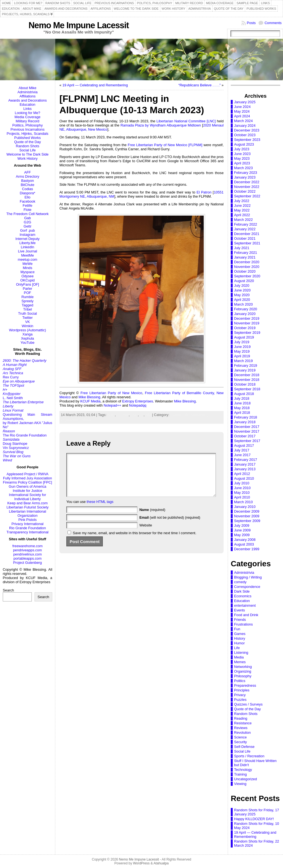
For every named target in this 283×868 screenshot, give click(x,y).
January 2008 (245, 540)
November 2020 (247, 267)
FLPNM (123, 415)
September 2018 (247, 389)
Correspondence (247, 587)
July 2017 (242, 450)
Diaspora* (27, 193)
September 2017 (247, 441)
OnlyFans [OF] (27, 284)
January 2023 (245, 177)
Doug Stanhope (15, 444)
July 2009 (242, 525)
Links (28, 109)
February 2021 (246, 253)
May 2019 (242, 351)
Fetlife (27, 206)
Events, (177, 415)
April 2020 (242, 300)
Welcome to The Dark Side (27, 154)
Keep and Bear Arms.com (28, 503)
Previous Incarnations (27, 129)
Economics (243, 596)
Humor (239, 643)
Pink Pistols (27, 520)
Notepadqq (138, 405)
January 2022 (245, 229)
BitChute (27, 185)
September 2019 (247, 333)
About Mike (27, 88)
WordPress (141, 863)
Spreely (27, 301)
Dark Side (242, 591)
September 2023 (247, 140)
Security (240, 742)
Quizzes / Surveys (248, 704)
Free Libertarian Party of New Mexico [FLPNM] (165, 145)
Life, (187, 415)
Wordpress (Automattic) (27, 330)
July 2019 (242, 342)
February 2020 (246, 309)
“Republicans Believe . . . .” (199, 85)
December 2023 (247, 130)
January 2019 (245, 370)
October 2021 (245, 238)
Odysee (27, 276)
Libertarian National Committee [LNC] (186, 121)
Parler (27, 289)
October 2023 (245, 135)
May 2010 (242, 493)
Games (240, 634)
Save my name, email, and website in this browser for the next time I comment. (135, 541)
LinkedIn (27, 247)
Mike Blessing (89, 397)
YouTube (27, 343)
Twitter (28, 318)
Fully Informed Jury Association (27, 478)
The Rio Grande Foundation (25, 435)
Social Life (27, 150)
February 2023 (246, 173)
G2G (27, 222)
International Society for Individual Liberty (27, 497)
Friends (240, 620)
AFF (27, 172)
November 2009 (247, 516)
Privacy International (28, 524)
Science (240, 737)
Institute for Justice (27, 491)
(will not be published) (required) (170, 526)
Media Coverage (28, 117)
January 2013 (245, 469)
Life (237, 648)
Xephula (27, 338)
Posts (251, 23)
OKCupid (28, 280)
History (240, 638)
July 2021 (242, 248)
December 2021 (247, 234)
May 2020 (242, 295)
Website (146, 534)
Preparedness (245, 685)
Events (239, 610)
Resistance (243, 723)
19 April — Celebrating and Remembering (95, 85)
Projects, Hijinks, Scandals (27, 134)
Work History (27, 158)
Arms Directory (27, 176)
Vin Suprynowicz (16, 448)
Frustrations (243, 624)
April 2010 (242, 497)
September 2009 (247, 521)
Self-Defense (244, 747)
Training (240, 774)
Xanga (27, 334)
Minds (27, 268)
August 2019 (244, 337)
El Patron (204, 192)
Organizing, (70, 420)
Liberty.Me (27, 243)
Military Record (27, 121)
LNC (134, 415)
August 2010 (244, 478)
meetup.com (27, 259)
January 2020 (245, 314)
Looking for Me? (28, 113)
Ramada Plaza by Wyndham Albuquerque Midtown (161, 125)
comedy (240, 582)
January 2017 (245, 464)
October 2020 (245, 271)
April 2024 (242, 116)
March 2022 (243, 220)
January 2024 (245, 126)
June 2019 (242, 347)
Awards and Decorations (27, 100)
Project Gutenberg (28, 563)
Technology (243, 770)
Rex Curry (11, 377)
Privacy (240, 695)
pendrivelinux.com (27, 554)
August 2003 (244, 544)
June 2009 (242, 530)
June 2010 (242, 488)
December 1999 (247, 549)
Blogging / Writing (248, 577)
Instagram (27, 235)
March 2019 (243, 361)
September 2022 (247, 196)
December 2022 (247, 182)
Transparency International (28, 532)
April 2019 (242, 356)
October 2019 (245, 328)
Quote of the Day (27, 142)
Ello (27, 197)
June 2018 (242, 403)
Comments (273, 23)
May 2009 (242, 535)
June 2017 (242, 455)
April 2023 (242, 163)
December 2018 (247, 375)
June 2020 (242, 290)
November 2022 (247, 187)
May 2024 (242, 111)
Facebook (27, 201)
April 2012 (242, 474)
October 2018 (245, 384)
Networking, (200, 415)
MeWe (27, 264)
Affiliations (27, 96)
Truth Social (28, 313)
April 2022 (242, 215)
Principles (242, 690)
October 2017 (245, 436)
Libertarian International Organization (27, 513)
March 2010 (243, 502)
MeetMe (27, 255)
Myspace (27, 272)
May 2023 (242, 158)
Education (27, 104)
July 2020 (242, 286)
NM (148, 415)
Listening (241, 653)
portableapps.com (28, 558)
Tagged (28, 305)
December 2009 (247, 511)
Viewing (240, 784)
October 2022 (245, 191)
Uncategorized (246, 779)
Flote (27, 210)
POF (27, 293)
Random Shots (27, 146)
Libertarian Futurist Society (27, 507)
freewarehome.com (28, 546)
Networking (243, 667)
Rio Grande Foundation (27, 528)
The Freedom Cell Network (27, 214)
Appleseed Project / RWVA (28, 474)
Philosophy (243, 676)
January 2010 (245, 507)
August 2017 (244, 445)
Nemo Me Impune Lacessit (79, 25)
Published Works (28, 138)
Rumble (27, 297)
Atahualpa (161, 863)
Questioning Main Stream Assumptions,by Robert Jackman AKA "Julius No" (27, 421)
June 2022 (242, 206)
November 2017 (247, 431)
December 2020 (247, 262)
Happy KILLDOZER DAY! (254, 819)
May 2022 (242, 210)
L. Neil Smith (13, 398)
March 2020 (243, 304)
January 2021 (245, 257)
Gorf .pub (27, 230)
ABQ (111, 415)
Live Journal (27, 251)
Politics (86, 420)
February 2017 (246, 460)
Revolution (242, 733)
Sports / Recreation (249, 756)
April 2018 (242, 413)
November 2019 (247, 323)
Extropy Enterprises (138, 401)
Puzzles (240, 700)
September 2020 (247, 276)
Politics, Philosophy (27, 125)
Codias (28, 189)
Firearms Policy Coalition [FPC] (28, 482)
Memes (240, 662)
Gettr (27, 226)
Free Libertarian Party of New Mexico (111, 393)
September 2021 (247, 243)
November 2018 (247, 380)
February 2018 (246, 417)
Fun (237, 629)
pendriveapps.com (27, 550)
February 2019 (246, 365)
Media (239, 657)
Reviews (241, 728)
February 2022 (246, 224)
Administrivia (27, 92)
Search (8, 590)
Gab (27, 218)
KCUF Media (90, 401)
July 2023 (242, 149)
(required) (152, 518)
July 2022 (242, 201)
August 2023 (244, 144)
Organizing (243, 671)
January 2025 (245, 102)
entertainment (245, 605)
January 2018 (245, 422)
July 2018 (242, 398)
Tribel (28, 309)
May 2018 (242, 408)
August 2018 (244, 394)
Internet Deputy (28, 239)
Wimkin (28, 326)
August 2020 (244, 281)
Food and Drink (246, 615)
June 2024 (242, 107)
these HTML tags (100, 510)
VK (27, 322)
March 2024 (243, 121)
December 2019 (247, 318)
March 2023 (243, 168)
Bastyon (27, 181)
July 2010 (242, 483)
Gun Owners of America (28, 486)
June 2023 (242, 154)
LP (142, 415)
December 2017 (247, 427)
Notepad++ (112, 405)
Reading (241, 718)
